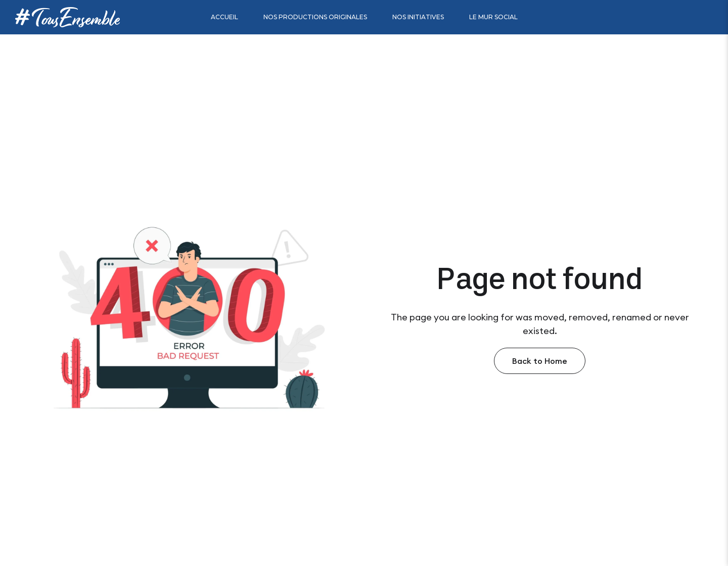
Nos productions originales (315, 17)
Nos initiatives (418, 17)
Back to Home (540, 361)
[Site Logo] (67, 17)
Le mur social (493, 17)
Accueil (224, 17)
